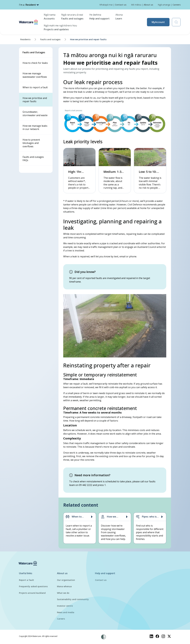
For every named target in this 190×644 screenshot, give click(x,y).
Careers (61, 619)
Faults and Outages (34, 52)
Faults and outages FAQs (33, 159)
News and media (66, 612)
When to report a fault (35, 87)
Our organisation (66, 580)
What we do (63, 593)
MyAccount (158, 22)
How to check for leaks (35, 63)
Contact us (101, 580)
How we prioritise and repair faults (35, 100)
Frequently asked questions (33, 586)
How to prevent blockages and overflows (31, 143)
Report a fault (26, 580)
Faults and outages (50, 39)
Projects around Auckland (32, 593)
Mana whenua (64, 586)
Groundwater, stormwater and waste (35, 113)
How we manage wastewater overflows (35, 75)
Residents (25, 39)
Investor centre (65, 606)
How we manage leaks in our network (35, 127)
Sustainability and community (73, 599)
